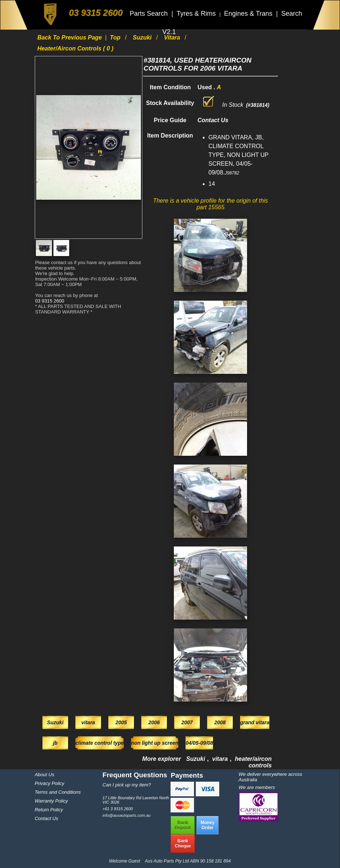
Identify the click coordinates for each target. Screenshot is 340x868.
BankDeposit (183, 825)
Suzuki (143, 37)
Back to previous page (70, 37)
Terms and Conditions (58, 792)
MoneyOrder (208, 825)
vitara (173, 37)
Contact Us (46, 818)
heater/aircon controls (253, 762)
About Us (44, 775)
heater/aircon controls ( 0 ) (75, 48)
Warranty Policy (51, 801)
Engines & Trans (249, 14)
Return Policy (49, 810)
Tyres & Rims (197, 14)
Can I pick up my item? (127, 785)
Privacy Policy (50, 783)
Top (116, 37)
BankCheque (183, 843)
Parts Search (150, 14)
